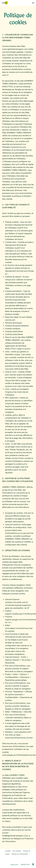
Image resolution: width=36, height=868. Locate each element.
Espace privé (14, 865)
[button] (33, 3)
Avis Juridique (17, 851)
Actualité (8, 851)
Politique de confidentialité (20, 854)
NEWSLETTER (25, 865)
